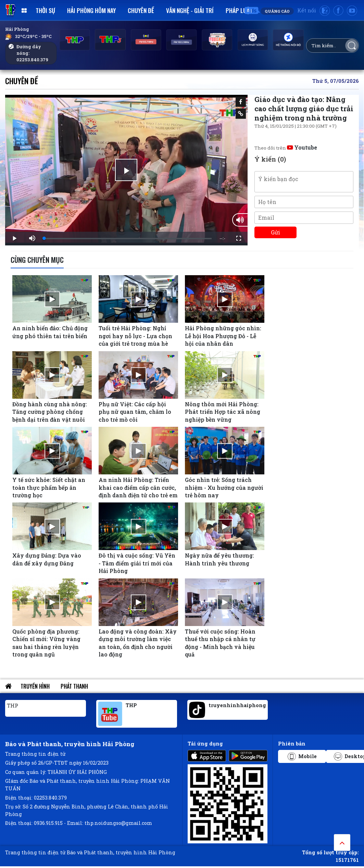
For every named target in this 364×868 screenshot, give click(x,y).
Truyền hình (35, 686)
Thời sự (45, 10)
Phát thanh (74, 686)
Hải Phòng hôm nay (91, 10)
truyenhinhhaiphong (237, 705)
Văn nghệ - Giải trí (190, 10)
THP (12, 705)
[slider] (128, 239)
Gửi (275, 232)
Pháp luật (239, 10)
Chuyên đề (141, 10)
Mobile (302, 756)
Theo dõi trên (286, 148)
